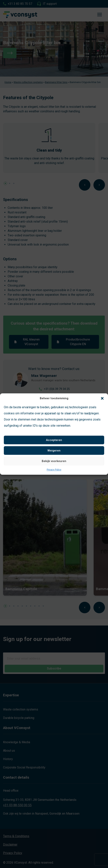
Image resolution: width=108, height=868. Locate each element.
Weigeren (54, 451)
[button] (102, 398)
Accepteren (54, 440)
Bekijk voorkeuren (54, 461)
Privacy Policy (54, 470)
